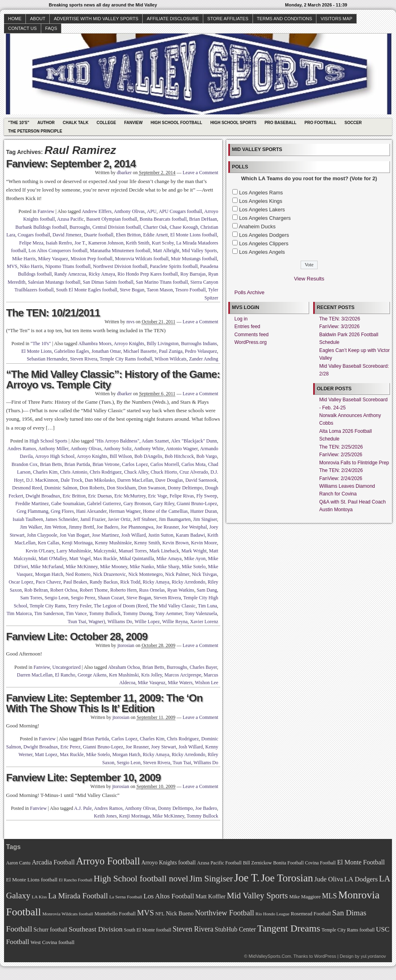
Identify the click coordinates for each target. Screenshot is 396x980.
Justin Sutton (161, 535)
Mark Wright (194, 551)
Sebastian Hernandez (47, 359)
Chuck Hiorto (164, 472)
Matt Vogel (80, 558)
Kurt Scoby (163, 243)
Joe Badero (107, 527)
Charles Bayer (203, 667)
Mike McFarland (47, 567)
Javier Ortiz (119, 519)
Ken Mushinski (124, 675)
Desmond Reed (27, 488)
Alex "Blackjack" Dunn (194, 441)
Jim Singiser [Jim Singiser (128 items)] (211, 879)
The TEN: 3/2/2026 (340, 319)
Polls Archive (249, 292)
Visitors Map (336, 19)
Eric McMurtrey (130, 496)
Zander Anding (204, 359)
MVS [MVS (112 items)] (145, 913)
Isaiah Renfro (59, 243)
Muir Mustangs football (194, 259)
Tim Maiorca (19, 613)
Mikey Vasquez (53, 259)
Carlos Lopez (135, 464)
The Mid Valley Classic (173, 606)
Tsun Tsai (77, 622)
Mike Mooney (114, 567)
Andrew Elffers (97, 211)
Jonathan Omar (106, 351)
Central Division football (117, 227)
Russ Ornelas (152, 590)
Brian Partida (77, 464)
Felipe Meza (32, 243)
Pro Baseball (281, 123)
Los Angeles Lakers (262, 210)
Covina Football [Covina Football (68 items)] (320, 863)
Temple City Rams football (126, 359)
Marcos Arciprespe (183, 675)
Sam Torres (31, 598)
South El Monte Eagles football (87, 290)
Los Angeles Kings (261, 201)
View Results (309, 279)
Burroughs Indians (199, 344)
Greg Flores (62, 511)
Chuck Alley (136, 472)
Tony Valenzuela (201, 613)
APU (152, 211)
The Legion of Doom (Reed (121, 606)
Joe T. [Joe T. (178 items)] (247, 878)
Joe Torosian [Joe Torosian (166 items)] (287, 878)
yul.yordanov (373, 956)
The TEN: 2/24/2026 (341, 470)
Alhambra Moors (95, 344)
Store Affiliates (228, 19)
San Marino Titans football (162, 282)
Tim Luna (207, 606)
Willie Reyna (175, 622)
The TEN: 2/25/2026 (341, 447)
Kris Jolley (152, 675)
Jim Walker (31, 527)
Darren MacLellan (135, 480)
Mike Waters (180, 683)
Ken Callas (49, 543)
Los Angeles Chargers (265, 218)
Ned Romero (78, 574)
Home (15, 19)
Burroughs (80, 227)
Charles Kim (45, 472)
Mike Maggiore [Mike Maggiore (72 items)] (305, 897)
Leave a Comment (200, 173)
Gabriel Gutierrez (104, 504)
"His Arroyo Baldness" (117, 441)
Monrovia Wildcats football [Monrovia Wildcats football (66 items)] (68, 914)
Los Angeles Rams (261, 193)
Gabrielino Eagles (72, 351)
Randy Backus (104, 582)
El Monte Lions (37, 351)
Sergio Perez (83, 598)
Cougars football (34, 235)
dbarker (124, 173)
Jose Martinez (105, 535)
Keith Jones (105, 816)
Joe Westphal (194, 527)
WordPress (325, 956)
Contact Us (22, 28)
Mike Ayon (195, 558)
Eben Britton (128, 235)
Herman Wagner (125, 511)
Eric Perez (71, 747)
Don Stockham (121, 488)
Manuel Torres (133, 551)
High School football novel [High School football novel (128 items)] (141, 879)
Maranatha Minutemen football (120, 251)
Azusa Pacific (70, 219)
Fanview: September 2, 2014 (71, 164)
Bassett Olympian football (112, 219)
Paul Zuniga (171, 351)
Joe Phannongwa (137, 527)
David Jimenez (67, 235)
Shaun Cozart (111, 598)
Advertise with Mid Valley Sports (96, 19)
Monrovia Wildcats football (142, 259)
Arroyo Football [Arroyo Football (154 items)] (108, 861)
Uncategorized (66, 667)
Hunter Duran (204, 511)
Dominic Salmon (61, 488)
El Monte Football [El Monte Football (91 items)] (361, 862)
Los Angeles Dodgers (264, 235)
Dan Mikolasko (100, 480)
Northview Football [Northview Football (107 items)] (224, 913)
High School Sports (233, 123)
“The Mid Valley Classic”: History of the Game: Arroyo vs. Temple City (113, 379)
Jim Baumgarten (175, 519)
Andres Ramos (22, 449)
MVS (12, 266)
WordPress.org (251, 342)
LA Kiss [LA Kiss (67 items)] (39, 897)
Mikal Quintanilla (137, 558)
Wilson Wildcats (171, 359)
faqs (51, 28)
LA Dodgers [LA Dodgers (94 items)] (361, 879)
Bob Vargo (207, 456)
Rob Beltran (36, 590)
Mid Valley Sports (199, 251)
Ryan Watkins (181, 590)
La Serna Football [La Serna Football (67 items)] (126, 897)
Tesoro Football (191, 290)
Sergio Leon (57, 598)
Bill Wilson (121, 456)
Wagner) (97, 622)
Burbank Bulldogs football (41, 227)
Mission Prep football (91, 259)
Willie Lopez (147, 622)
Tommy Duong (138, 613)
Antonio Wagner (182, 449)
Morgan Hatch (49, 574)
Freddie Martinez (32, 504)
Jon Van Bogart (75, 535)
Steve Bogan (132, 290)
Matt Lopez (46, 754)
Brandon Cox (25, 464)
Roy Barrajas (193, 274)
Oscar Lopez (21, 582)
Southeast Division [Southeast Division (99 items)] (96, 929)
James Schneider (62, 519)
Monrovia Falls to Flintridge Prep (354, 463)
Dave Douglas (169, 480)
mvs (131, 322)
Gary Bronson (137, 504)
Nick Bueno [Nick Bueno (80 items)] (180, 913)
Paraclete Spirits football (174, 266)
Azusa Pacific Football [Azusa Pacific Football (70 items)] (219, 863)
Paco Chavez (48, 582)
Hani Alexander (92, 511)
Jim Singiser (205, 519)
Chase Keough (184, 227)
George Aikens (92, 675)
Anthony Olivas (129, 211)
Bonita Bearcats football (163, 219)
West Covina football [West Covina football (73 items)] (53, 942)
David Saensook (201, 480)
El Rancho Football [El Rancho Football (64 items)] (76, 880)
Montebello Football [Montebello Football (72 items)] (115, 914)
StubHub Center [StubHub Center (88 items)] (235, 929)
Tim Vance (76, 613)
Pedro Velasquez (201, 351)
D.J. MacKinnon (42, 480)
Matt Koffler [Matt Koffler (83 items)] (211, 896)
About (38, 19)
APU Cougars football (180, 211)
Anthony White (149, 449)
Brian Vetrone (106, 464)
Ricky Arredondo (189, 582)
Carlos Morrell (165, 464)
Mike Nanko (142, 567)
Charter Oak (155, 227)
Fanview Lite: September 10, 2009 (83, 778)
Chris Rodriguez (106, 472)
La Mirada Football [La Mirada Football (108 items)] (78, 896)
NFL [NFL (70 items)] (160, 914)
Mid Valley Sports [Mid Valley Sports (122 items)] (257, 896)
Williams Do (120, 622)
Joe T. (80, 243)
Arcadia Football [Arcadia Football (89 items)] (53, 862)
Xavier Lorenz (204, 622)
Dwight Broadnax (43, 496)
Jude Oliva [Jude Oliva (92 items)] (329, 879)
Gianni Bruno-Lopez (197, 504)
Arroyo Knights (129, 344)
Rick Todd (130, 582)
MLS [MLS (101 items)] (330, 896)
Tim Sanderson (49, 613)
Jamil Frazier (93, 519)
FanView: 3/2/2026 (339, 327)
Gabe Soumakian (68, 504)
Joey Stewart (164, 747)
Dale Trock (72, 480)
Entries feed (247, 327)
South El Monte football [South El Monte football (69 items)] (147, 930)
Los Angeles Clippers (264, 243)
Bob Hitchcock (179, 456)
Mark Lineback (164, 551)
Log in (241, 319)
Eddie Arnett (155, 235)
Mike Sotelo (194, 567)
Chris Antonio (74, 472)
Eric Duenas (100, 496)
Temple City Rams (48, 606)
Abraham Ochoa (124, 667)
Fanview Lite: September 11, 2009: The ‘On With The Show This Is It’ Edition (104, 703)
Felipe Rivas (182, 496)
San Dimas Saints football (108, 282)
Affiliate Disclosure (173, 19)
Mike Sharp (168, 567)
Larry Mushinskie (74, 551)
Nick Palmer (177, 574)
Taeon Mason (160, 290)
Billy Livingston (163, 344)
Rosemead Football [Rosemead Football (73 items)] (311, 914)
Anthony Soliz (118, 449)
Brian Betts (51, 464)
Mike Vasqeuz (152, 683)
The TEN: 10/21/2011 (53, 313)
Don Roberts (92, 488)
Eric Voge (157, 496)
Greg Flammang (32, 511)
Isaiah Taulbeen (28, 519)
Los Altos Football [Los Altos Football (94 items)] (169, 896)
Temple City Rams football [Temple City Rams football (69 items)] (348, 930)
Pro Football (321, 123)
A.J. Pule (83, 808)
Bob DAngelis (148, 456)
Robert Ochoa (64, 590)
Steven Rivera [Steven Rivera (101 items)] (193, 929)
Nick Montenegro (146, 574)
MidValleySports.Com (270, 956)
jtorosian (126, 645)
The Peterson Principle (35, 131)
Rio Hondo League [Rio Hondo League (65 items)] (272, 914)
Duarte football (99, 235)
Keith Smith (137, 243)
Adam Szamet (155, 441)
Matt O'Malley (53, 558)
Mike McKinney (82, 567)
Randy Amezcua (70, 274)
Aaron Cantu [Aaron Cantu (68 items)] (18, 863)
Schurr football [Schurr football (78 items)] (51, 930)
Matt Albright (166, 251)
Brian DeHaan (203, 219)
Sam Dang (207, 590)
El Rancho (65, 675)
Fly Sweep (207, 496)
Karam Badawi (190, 535)
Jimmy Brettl (81, 527)
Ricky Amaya (102, 274)
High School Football (177, 123)
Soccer (353, 123)
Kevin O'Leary (40, 551)
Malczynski (105, 551)
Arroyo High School (55, 456)
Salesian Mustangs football (54, 282)
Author (46, 123)
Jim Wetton (55, 527)
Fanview (133, 123)
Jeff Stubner (145, 519)
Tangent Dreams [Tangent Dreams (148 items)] (289, 928)
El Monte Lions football (194, 235)
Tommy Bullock (105, 613)
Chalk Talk (76, 123)
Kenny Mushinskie (113, 543)
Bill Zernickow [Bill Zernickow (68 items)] (257, 863)
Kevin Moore (204, 543)
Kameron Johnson (106, 243)
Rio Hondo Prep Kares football (148, 274)
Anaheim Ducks (257, 227)
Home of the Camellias (165, 511)
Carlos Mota (194, 464)
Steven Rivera (84, 359)
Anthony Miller (54, 449)
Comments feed (252, 335)
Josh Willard (133, 535)
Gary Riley (164, 504)
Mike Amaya (169, 558)
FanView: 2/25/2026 (341, 455)
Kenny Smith (147, 543)
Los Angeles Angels (262, 252)
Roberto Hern (124, 590)
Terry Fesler (80, 606)
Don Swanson (152, 488)
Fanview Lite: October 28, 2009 (77, 636)
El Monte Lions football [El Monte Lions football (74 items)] (32, 880)
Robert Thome (94, 590)
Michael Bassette (140, 351)
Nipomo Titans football (68, 266)
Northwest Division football (120, 266)
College (106, 123)
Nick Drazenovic (110, 574)
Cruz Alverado (194, 472)
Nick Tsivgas (204, 574)
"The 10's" (19, 123)
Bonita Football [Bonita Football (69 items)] (289, 863)
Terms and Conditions (285, 19)
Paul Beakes (75, 582)
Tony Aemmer (169, 613)
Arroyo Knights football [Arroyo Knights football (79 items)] (169, 863)
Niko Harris (31, 266)
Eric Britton (74, 496)
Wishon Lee (206, 683)
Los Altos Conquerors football (58, 251)
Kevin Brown (176, 543)
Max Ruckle (105, 558)
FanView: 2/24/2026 (341, 478)
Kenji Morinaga (77, 543)
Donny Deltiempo (185, 488)
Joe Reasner (167, 527)
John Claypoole (42, 535)
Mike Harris (24, 259)
